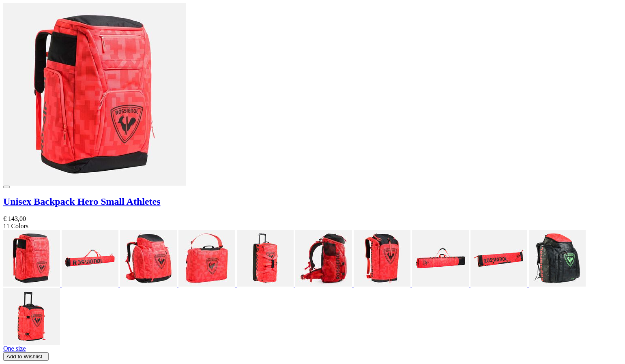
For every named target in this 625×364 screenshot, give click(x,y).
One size (15, 348)
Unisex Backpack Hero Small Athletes (82, 201)
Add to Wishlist (26, 357)
